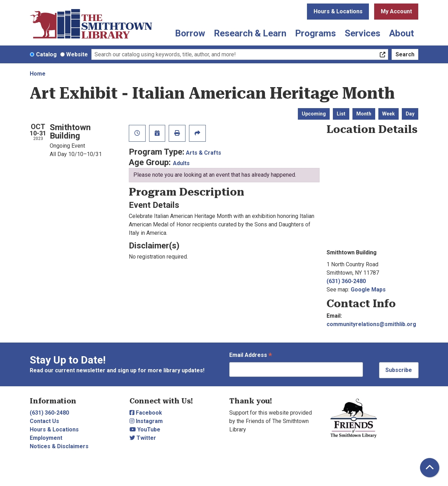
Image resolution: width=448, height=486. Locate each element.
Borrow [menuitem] (190, 33)
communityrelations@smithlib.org (371, 324)
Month (364, 114)
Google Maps (368, 290)
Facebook (146, 413)
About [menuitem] (402, 33)
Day (410, 114)
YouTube (145, 429)
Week (388, 114)
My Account (396, 11)
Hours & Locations (338, 11)
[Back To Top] (430, 468)
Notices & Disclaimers (59, 446)
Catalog (46, 54)
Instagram (146, 421)
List (341, 114)
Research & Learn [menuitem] (250, 33)
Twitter (143, 438)
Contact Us (44, 421)
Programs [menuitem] (316, 33)
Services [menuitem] (363, 33)
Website (77, 54)
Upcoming (314, 114)
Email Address (251, 356)
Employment (46, 438)
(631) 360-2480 (346, 281)
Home (38, 74)
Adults (181, 163)
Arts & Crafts (204, 153)
